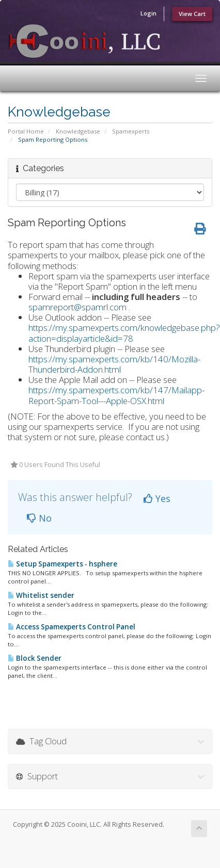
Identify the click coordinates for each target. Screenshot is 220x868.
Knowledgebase (78, 131)
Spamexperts (131, 131)
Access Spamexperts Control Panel (72, 627)
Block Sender (35, 658)
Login (148, 13)
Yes (157, 498)
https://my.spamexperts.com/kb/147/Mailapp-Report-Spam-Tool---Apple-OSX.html (116, 395)
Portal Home (26, 131)
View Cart (192, 14)
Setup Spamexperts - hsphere (62, 564)
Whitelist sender (41, 595)
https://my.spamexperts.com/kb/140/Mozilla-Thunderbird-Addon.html (114, 364)
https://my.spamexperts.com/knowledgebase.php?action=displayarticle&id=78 (124, 333)
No (39, 518)
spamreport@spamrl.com (77, 307)
